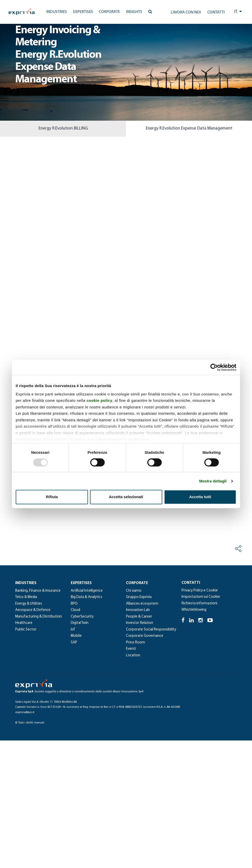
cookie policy (99, 400)
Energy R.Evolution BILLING (63, 128)
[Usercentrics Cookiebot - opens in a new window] (214, 367)
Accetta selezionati (126, 497)
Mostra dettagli (213, 481)
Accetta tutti (200, 497)
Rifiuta (52, 497)
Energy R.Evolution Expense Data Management (189, 128)
